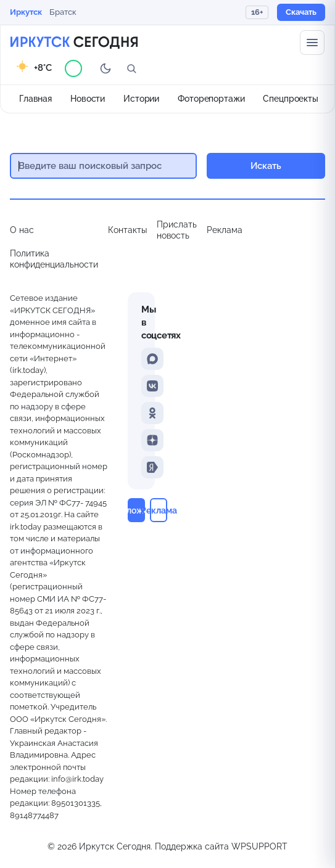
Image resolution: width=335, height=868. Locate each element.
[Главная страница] (74, 43)
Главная (35, 99)
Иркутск (26, 12)
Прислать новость (177, 230)
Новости (88, 99)
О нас (22, 230)
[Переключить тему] (105, 68)
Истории (141, 99)
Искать (266, 166)
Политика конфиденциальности (54, 259)
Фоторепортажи (211, 99)
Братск (63, 12)
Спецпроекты (291, 99)
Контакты (127, 230)
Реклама (225, 230)
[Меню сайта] (312, 43)
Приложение (136, 510)
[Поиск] (131, 68)
